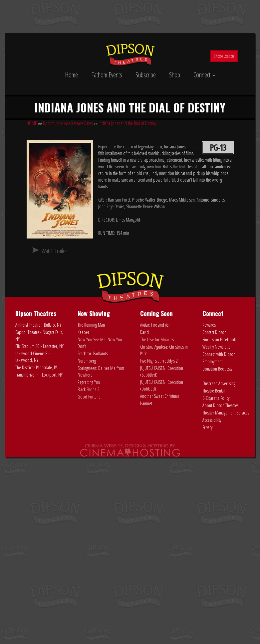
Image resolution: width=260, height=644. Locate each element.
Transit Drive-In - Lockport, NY (39, 375)
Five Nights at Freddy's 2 (159, 361)
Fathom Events (107, 75)
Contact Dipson (214, 332)
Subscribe (146, 75)
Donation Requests (217, 369)
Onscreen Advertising (219, 383)
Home (71, 75)
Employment (212, 361)
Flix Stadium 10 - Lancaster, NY (39, 346)
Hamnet (146, 403)
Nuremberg (87, 361)
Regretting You (89, 382)
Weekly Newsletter (217, 347)
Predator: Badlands (93, 353)
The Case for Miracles (157, 339)
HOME (32, 123)
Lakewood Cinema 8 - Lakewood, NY (33, 357)
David (144, 332)
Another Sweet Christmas (160, 396)
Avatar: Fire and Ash (155, 325)
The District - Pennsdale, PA (36, 367)
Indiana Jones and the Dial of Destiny (127, 123)
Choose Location (224, 56)
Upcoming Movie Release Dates (68, 123)
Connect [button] (204, 75)
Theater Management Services (226, 413)
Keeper (83, 332)
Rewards (209, 325)
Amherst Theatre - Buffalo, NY (38, 325)
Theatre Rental (214, 391)
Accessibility (212, 420)
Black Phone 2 (89, 389)
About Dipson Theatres (220, 405)
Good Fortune (89, 397)
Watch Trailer (54, 251)
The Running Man (91, 325)
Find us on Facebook (219, 339)
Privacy (207, 427)
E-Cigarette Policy (216, 398)
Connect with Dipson (219, 354)
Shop (175, 75)
